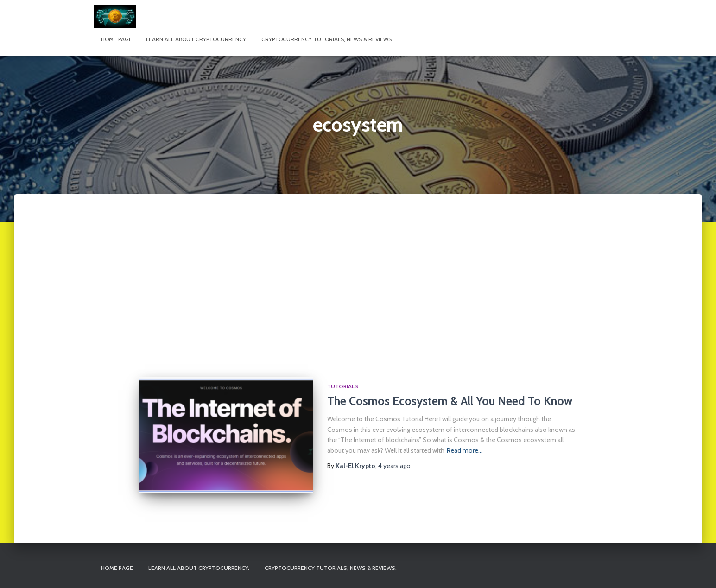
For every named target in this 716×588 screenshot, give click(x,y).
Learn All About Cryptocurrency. (197, 39)
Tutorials (343, 386)
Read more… (465, 450)
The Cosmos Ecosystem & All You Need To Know (450, 401)
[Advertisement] (358, 294)
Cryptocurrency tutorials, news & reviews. (327, 39)
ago (394, 466)
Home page (117, 39)
